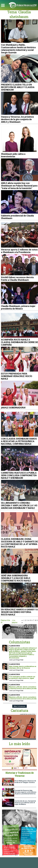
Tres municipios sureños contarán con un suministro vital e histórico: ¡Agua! (22, 677)
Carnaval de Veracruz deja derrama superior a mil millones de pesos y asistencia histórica (25, 792)
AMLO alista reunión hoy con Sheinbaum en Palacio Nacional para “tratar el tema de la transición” (19, 186)
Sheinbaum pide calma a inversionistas (13, 155)
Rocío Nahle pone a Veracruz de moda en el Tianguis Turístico (25, 782)
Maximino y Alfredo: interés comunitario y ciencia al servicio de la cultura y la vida (23, 688)
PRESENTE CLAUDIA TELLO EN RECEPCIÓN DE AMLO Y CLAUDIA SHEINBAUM (18, 87)
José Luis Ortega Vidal (16, 660)
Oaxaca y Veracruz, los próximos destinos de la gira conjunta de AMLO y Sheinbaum (17, 119)
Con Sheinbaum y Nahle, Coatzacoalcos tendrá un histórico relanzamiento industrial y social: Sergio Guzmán (18, 49)
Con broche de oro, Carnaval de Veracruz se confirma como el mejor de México (25, 803)
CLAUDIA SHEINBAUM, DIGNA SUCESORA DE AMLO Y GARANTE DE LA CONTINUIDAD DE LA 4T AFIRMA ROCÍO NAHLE (19, 543)
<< (22, 620)
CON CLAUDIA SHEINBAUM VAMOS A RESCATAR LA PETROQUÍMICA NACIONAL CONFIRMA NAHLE (19, 441)
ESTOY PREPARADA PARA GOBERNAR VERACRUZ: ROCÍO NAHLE (17, 376)
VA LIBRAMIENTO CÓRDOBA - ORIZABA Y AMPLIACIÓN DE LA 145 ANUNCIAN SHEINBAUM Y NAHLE (19, 505)
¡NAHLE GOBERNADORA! (13, 408)
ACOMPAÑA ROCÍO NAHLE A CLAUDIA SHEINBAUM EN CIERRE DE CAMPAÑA (19, 342)
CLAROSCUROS (14, 646)
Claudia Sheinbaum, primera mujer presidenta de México (18, 307)
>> (22, 622)
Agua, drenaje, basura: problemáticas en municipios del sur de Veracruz (23, 667)
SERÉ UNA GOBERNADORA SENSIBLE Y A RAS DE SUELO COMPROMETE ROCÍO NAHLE (16, 578)
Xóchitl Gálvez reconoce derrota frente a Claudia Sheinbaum (17, 279)
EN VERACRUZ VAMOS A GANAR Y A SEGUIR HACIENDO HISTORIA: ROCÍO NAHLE (19, 612)
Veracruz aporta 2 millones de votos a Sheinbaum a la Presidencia (19, 251)
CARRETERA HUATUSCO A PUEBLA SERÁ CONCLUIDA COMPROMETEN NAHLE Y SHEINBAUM (19, 475)
